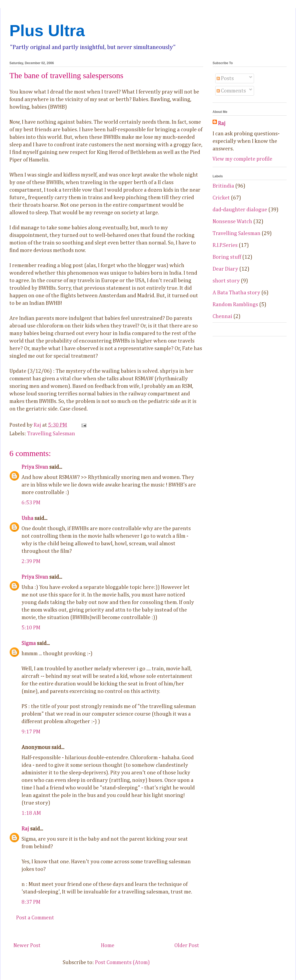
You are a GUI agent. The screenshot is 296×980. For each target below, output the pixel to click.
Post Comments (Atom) (122, 962)
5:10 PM (31, 628)
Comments (231, 91)
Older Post (187, 946)
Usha (27, 518)
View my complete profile (242, 159)
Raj (25, 829)
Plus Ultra (47, 31)
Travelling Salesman (51, 434)
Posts (225, 78)
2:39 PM (31, 561)
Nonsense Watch (232, 222)
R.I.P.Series (225, 245)
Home (108, 946)
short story (226, 281)
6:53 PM (31, 503)
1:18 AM (31, 813)
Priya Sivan (35, 467)
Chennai (222, 316)
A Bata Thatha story (236, 293)
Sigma (29, 643)
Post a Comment (35, 918)
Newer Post (27, 946)
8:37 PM (31, 902)
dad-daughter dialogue (240, 210)
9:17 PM (31, 732)
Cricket (221, 198)
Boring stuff (227, 257)
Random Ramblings (235, 305)
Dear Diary (225, 269)
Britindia (223, 186)
